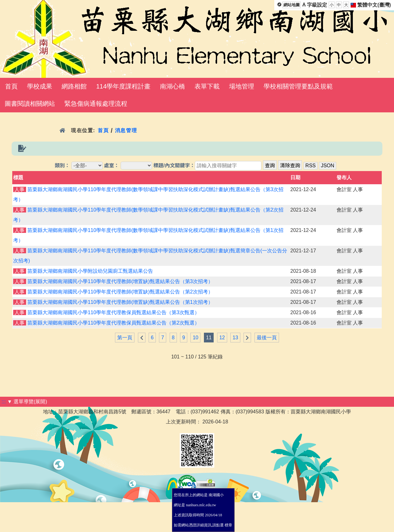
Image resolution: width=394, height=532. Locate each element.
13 (235, 338)
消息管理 (126, 130)
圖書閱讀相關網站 (30, 104)
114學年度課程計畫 (123, 86)
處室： (112, 166)
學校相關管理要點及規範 (298, 86)
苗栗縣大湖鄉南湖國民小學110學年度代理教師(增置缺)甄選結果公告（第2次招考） (120, 292)
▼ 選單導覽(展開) (27, 402)
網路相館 (74, 86)
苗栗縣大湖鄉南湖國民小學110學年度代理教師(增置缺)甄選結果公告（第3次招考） (120, 281)
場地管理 (242, 86)
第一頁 (125, 338)
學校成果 (40, 86)
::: (4, 402)
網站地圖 (292, 5)
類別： (62, 166)
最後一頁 (267, 338)
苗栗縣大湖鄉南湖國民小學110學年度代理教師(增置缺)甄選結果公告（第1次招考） (120, 302)
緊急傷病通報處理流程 (96, 104)
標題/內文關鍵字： (174, 166)
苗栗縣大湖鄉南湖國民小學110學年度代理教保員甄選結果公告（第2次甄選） (113, 323)
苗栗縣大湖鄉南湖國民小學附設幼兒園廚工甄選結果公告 (90, 271)
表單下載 (207, 86)
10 (195, 338)
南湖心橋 (172, 86)
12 (222, 338)
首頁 (11, 86)
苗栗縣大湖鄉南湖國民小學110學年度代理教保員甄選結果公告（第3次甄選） (113, 312)
